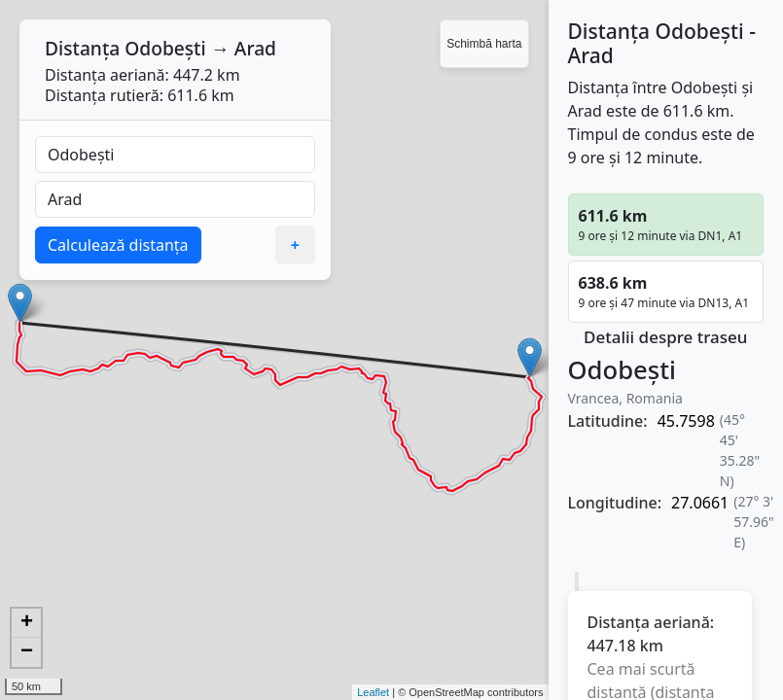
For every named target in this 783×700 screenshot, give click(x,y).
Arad (255, 48)
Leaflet (373, 692)
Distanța (82, 48)
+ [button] (27, 623)
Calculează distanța (118, 245)
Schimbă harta (484, 44)
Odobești (165, 48)
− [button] (27, 652)
